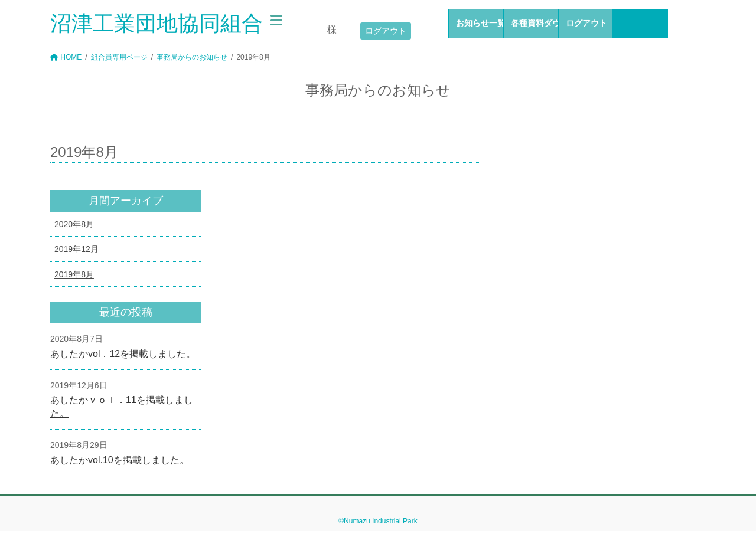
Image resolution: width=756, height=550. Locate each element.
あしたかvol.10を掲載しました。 (120, 460)
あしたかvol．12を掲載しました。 (123, 354)
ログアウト (386, 31)
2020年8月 (74, 224)
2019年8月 (74, 274)
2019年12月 (76, 249)
